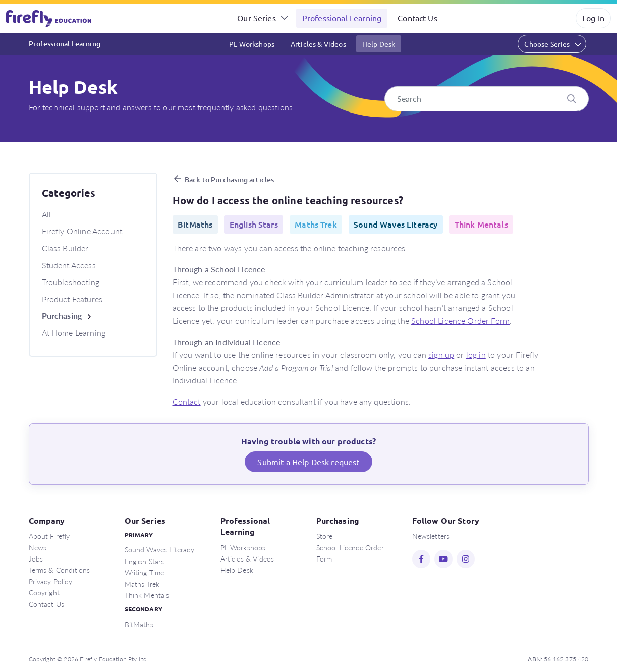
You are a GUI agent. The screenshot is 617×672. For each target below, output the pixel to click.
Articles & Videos (318, 44)
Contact (187, 401)
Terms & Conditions (60, 570)
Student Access (69, 265)
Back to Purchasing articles (229, 179)
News (38, 547)
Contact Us (417, 18)
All (46, 214)
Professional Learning (342, 18)
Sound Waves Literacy (159, 549)
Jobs (36, 558)
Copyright (44, 592)
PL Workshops (252, 44)
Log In (593, 18)
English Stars (145, 561)
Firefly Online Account (82, 231)
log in (476, 354)
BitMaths (139, 624)
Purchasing (62, 316)
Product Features (72, 299)
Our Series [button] (257, 18)
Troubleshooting (71, 282)
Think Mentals (147, 595)
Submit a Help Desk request (308, 462)
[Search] (487, 99)
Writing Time (145, 572)
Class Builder (65, 248)
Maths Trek (142, 584)
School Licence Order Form (460, 321)
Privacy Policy (50, 581)
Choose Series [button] (547, 44)
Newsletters (431, 536)
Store (325, 536)
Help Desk (379, 44)
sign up (441, 354)
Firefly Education (49, 18)
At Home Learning (74, 333)
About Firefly (49, 536)
